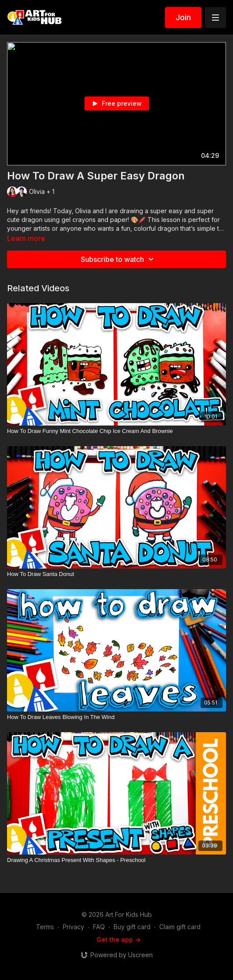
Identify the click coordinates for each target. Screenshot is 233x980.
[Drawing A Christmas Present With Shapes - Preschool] (117, 860)
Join (183, 17)
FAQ (99, 927)
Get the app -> (118, 939)
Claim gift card (180, 927)
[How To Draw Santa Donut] (117, 574)
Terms (45, 927)
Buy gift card (132, 927)
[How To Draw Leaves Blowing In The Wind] (117, 717)
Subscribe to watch (118, 259)
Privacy (73, 927)
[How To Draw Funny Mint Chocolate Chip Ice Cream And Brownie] (117, 431)
